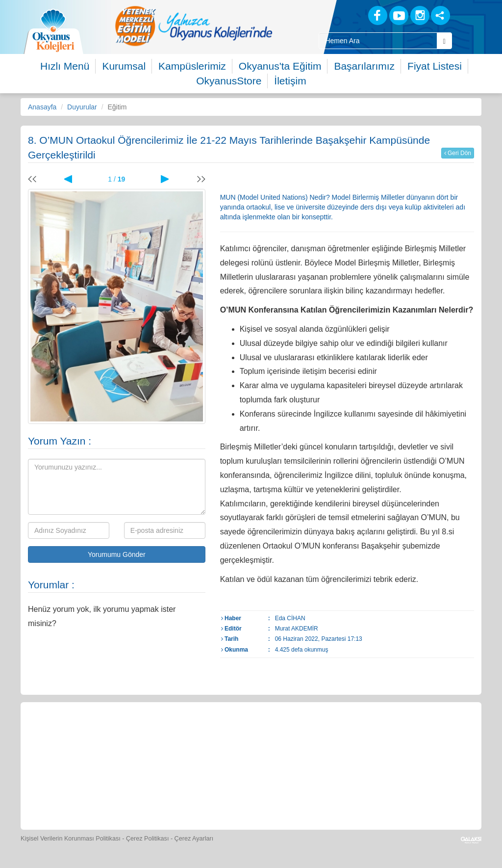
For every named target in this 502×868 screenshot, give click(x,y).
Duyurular (82, 107)
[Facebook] (378, 15)
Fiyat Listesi (435, 66)
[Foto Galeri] (298, 735)
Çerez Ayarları (194, 839)
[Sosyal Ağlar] (440, 15)
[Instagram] (420, 15)
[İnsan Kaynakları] (432, 735)
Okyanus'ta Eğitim (280, 66)
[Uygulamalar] (274, 794)
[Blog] (343, 15)
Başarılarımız (364, 66)
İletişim (290, 81)
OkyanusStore (229, 81)
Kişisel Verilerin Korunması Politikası (71, 839)
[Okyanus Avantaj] (228, 794)
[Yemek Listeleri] (208, 735)
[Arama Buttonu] (444, 41)
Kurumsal (124, 66)
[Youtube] (399, 15)
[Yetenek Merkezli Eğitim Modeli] (194, 26)
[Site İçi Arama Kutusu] (378, 41)
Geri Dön (458, 153)
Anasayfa (42, 107)
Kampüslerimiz (192, 66)
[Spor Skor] (253, 735)
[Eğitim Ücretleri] (388, 735)
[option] (194, 26)
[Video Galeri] (343, 735)
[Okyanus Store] (163, 735)
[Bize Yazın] (73, 735)
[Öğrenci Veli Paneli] (118, 735)
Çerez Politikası (148, 839)
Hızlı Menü (65, 66)
